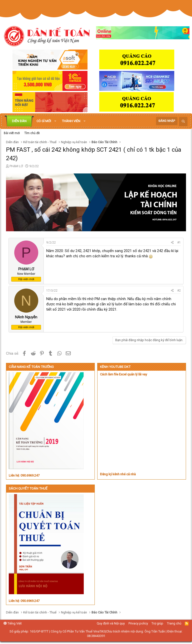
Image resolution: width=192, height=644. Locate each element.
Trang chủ (174, 623)
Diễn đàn (19, 121)
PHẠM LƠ (16, 166)
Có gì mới (44, 121)
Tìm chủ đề (32, 133)
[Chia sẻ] (172, 243)
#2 (179, 291)
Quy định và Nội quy (111, 623)
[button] (55, 121)
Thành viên (71, 121)
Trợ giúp (157, 623)
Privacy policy (138, 623)
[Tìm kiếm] (183, 122)
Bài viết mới (12, 133)
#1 (179, 243)
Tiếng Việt (13, 623)
